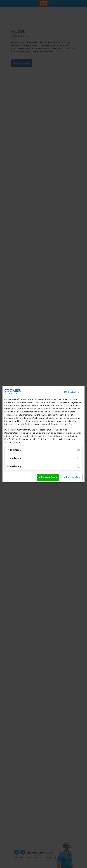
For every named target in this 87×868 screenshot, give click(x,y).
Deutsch (72, 392)
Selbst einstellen (72, 477)
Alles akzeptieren (48, 477)
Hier (20, 439)
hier (37, 430)
